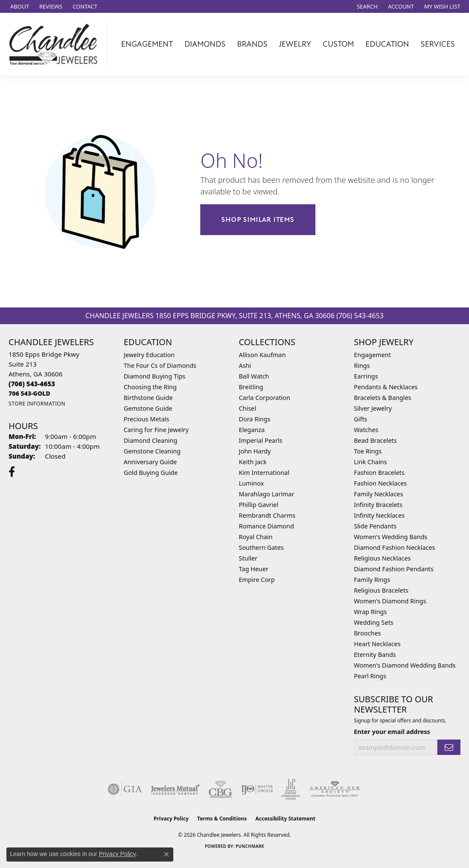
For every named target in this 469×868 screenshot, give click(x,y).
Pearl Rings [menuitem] (370, 676)
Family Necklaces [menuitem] (378, 494)
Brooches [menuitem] (367, 633)
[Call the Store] (32, 384)
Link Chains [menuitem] (370, 462)
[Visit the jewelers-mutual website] (175, 789)
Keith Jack (253, 462)
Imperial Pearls (261, 440)
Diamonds (205, 44)
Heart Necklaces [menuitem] (377, 644)
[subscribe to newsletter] (449, 747)
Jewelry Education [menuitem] (149, 355)
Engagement (147, 44)
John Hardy (255, 451)
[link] (19, 6)
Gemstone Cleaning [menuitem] (152, 451)
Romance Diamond (266, 526)
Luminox (251, 483)
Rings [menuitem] (362, 365)
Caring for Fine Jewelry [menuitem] (156, 430)
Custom (338, 44)
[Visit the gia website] (125, 789)
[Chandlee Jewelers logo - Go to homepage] (56, 44)
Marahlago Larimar (267, 494)
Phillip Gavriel (258, 505)
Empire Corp (257, 580)
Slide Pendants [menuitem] (375, 526)
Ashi (245, 365)
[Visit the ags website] (335, 789)
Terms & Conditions (222, 819)
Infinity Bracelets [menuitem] (378, 505)
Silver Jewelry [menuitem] (373, 408)
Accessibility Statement (285, 819)
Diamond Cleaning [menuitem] (150, 440)
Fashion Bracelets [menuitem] (379, 473)
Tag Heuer (254, 569)
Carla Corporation (264, 398)
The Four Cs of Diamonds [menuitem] (160, 365)
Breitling (251, 387)
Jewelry (295, 44)
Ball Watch (254, 376)
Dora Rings (255, 419)
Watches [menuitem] (366, 430)
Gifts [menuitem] (361, 419)
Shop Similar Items (258, 220)
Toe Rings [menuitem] (368, 451)
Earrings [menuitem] (366, 376)
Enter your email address (392, 732)
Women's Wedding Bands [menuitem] (391, 537)
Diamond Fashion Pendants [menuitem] (394, 569)
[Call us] (29, 393)
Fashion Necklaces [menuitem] (380, 483)
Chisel (247, 408)
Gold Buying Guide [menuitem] (151, 473)
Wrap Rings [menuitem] (370, 612)
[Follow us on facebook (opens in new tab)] (12, 472)
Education (387, 44)
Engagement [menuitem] (372, 355)
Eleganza (252, 430)
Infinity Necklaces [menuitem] (379, 515)
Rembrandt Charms (267, 515)
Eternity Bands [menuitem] (375, 655)
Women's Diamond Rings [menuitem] (390, 601)
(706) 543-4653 (360, 316)
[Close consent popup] (166, 854)
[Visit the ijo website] (257, 789)
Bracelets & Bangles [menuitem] (383, 398)
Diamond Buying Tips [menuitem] (154, 376)
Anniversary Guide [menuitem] (150, 462)
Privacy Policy (171, 819)
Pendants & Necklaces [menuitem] (386, 387)
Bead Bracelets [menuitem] (375, 440)
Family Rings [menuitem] (372, 580)
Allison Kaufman (262, 355)
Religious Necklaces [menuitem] (382, 558)
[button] (367, 6)
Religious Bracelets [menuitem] (381, 590)
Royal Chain (256, 537)
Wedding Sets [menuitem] (374, 622)
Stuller (248, 558)
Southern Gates (261, 547)
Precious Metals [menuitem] (146, 419)
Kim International (264, 473)
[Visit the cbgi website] (220, 789)
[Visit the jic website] (291, 789)
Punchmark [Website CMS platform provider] (250, 846)
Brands (252, 44)
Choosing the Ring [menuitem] (150, 387)
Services (438, 44)
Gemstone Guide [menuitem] (148, 408)
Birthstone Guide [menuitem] (148, 398)
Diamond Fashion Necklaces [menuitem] (395, 547)
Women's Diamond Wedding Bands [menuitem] (405, 665)
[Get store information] (37, 404)
